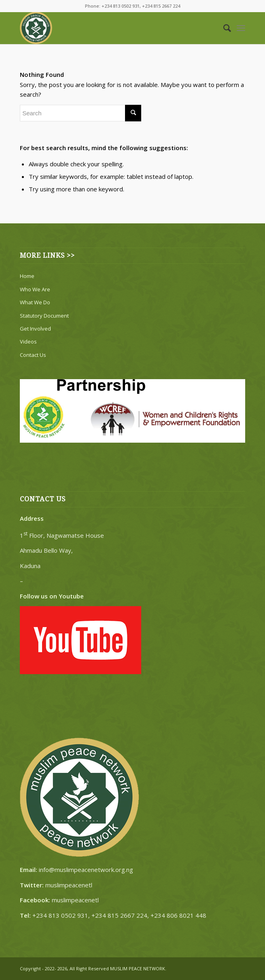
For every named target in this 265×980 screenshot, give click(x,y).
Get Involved (35, 329)
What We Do (35, 302)
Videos (28, 342)
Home (27, 276)
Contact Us (33, 355)
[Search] (223, 28)
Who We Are (35, 289)
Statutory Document (44, 316)
